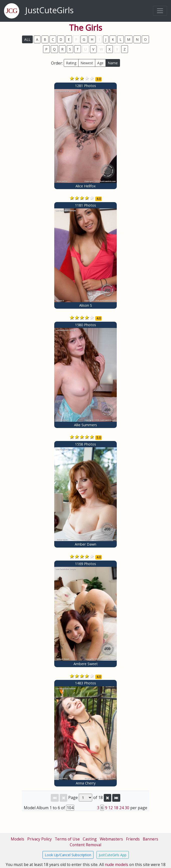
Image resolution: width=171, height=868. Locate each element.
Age (100, 63)
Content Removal (85, 845)
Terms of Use (67, 839)
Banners (150, 839)
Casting (90, 839)
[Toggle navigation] (160, 11)
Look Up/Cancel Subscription (68, 855)
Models (17, 839)
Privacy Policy (39, 839)
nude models (116, 864)
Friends (133, 839)
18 (116, 808)
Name (113, 63)
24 (121, 808)
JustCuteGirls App (113, 855)
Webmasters (111, 839)
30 (127, 808)
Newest (87, 63)
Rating (71, 63)
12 (110, 808)
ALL (27, 39)
